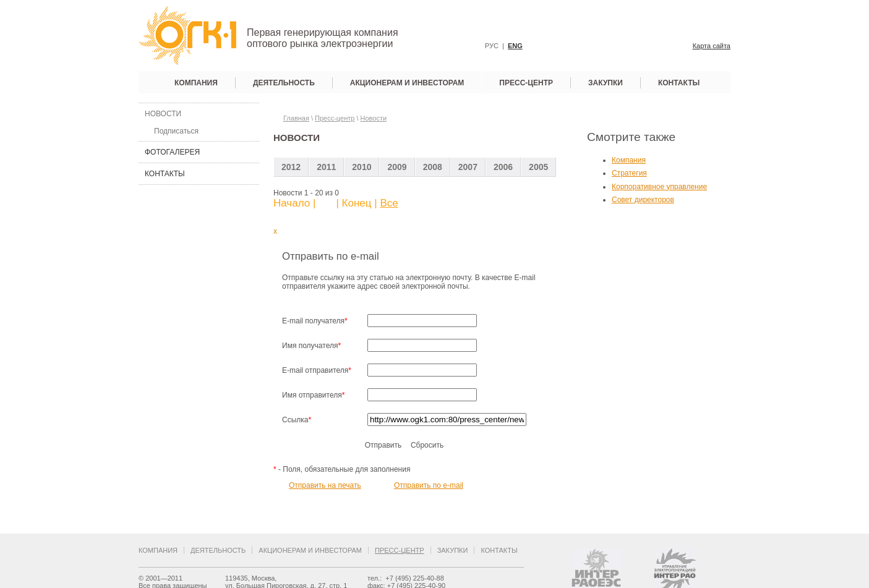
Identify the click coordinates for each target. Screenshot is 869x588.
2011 (326, 167)
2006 (503, 167)
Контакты (679, 83)
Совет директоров (643, 200)
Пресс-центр (526, 83)
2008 (433, 167)
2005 (538, 167)
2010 (362, 167)
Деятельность (284, 83)
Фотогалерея (172, 152)
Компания (196, 83)
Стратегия (629, 173)
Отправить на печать (325, 485)
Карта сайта (712, 46)
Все (389, 203)
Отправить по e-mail (429, 485)
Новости (163, 114)
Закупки (606, 83)
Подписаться (176, 131)
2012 (291, 167)
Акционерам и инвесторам (407, 83)
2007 (468, 167)
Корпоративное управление (659, 187)
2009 (397, 167)
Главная (296, 118)
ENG (515, 46)
